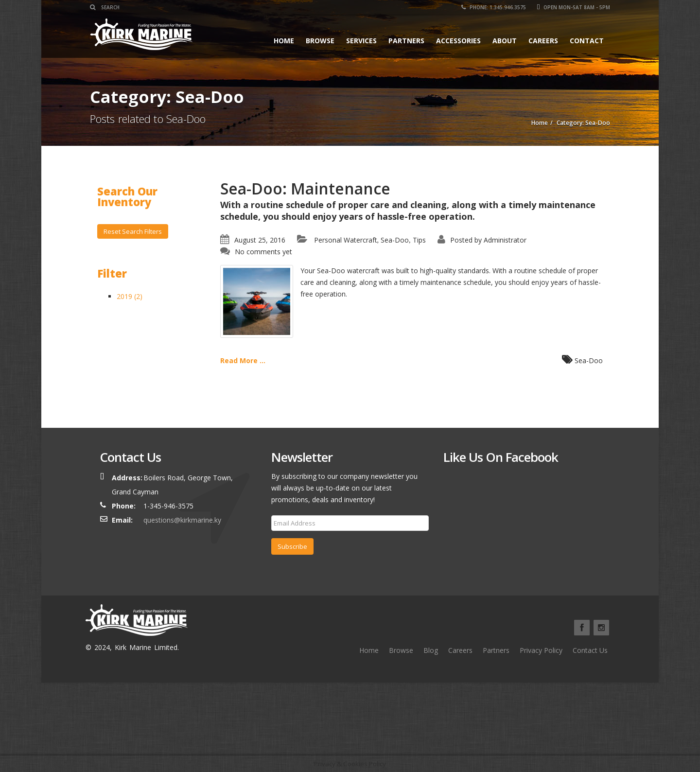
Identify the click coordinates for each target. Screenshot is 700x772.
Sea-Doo (395, 240)
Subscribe (292, 546)
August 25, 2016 (260, 240)
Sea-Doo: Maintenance (305, 188)
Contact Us (590, 650)
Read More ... (243, 360)
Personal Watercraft (346, 240)
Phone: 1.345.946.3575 (494, 7)
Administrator (505, 240)
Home (284, 41)
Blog (431, 650)
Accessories (458, 41)
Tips (419, 240)
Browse (320, 41)
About (505, 41)
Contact (587, 41)
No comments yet (263, 252)
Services (361, 41)
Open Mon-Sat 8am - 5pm (573, 7)
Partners (406, 41)
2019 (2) (130, 296)
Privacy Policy (541, 650)
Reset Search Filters (133, 231)
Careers (543, 41)
